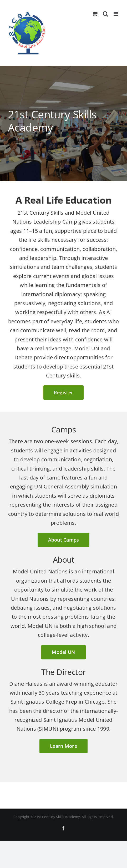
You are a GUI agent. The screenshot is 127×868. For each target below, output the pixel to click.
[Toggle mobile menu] (116, 14)
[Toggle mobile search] (105, 14)
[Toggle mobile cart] (95, 14)
